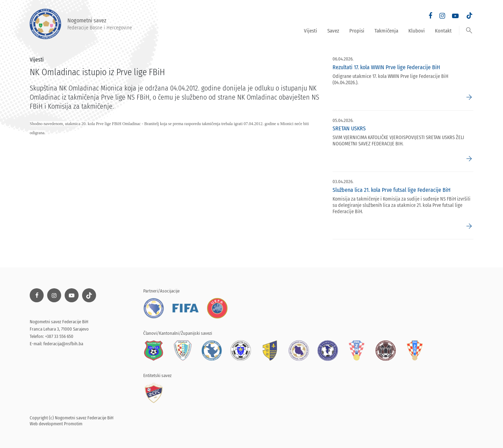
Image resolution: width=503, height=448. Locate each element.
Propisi (357, 31)
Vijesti (311, 31)
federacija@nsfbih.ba (63, 344)
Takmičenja (386, 31)
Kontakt (443, 31)
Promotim (73, 424)
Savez (333, 31)
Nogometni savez (81, 24)
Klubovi (417, 31)
